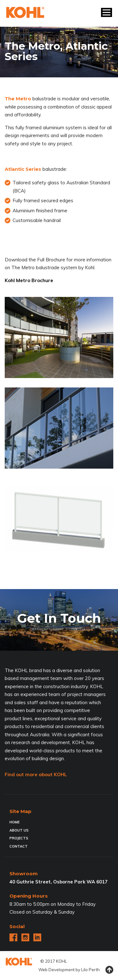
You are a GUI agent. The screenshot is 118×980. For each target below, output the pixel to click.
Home (14, 822)
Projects (19, 838)
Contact (19, 846)
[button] (107, 12)
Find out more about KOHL (36, 774)
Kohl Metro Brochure (29, 280)
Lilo (84, 970)
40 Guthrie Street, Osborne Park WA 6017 (59, 882)
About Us (19, 830)
